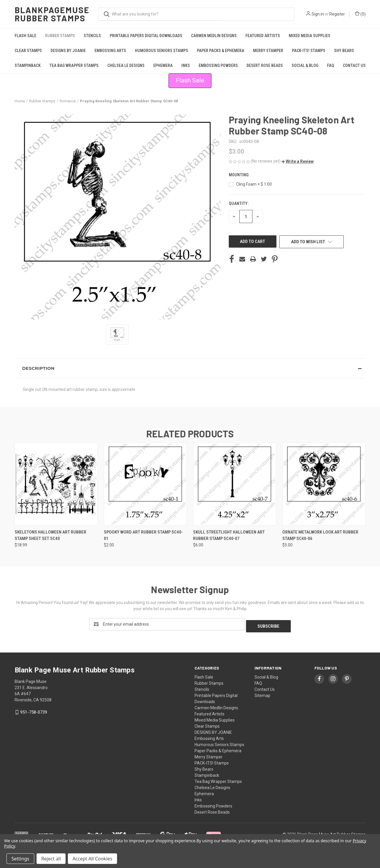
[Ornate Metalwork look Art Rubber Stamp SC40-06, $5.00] (324, 484)
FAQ (331, 65)
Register (337, 14)
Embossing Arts (110, 51)
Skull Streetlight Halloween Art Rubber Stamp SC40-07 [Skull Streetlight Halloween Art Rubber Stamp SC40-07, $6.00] (229, 535)
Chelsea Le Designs (126, 65)
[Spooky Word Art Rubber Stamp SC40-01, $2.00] (145, 484)
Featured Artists (263, 36)
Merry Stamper (268, 51)
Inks (186, 65)
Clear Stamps (28, 51)
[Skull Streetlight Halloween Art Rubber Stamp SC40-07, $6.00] (235, 484)
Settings (20, 859)
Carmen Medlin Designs (214, 36)
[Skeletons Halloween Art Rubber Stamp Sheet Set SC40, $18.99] (56, 484)
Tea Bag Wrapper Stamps (74, 65)
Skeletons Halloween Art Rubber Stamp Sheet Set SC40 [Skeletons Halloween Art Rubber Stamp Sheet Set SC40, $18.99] (50, 535)
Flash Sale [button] (190, 80)
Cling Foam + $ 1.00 (254, 184)
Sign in (318, 14)
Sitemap (262, 693)
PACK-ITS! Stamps (309, 51)
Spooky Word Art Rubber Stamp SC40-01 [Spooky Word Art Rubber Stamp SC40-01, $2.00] (143, 535)
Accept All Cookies (92, 859)
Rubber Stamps (60, 36)
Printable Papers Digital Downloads (146, 36)
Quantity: (239, 203)
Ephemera (163, 65)
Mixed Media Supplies (309, 36)
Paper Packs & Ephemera (221, 51)
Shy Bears (344, 51)
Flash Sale (25, 36)
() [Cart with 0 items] (360, 14)
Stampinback (28, 65)
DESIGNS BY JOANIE (68, 51)
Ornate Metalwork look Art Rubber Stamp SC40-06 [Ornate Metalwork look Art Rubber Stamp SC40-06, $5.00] (320, 535)
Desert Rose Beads (265, 65)
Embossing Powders (218, 65)
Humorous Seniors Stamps (161, 51)
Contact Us (354, 65)
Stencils (92, 36)
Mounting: (239, 175)
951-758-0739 (34, 710)
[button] (298, 161)
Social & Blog (305, 65)
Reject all (51, 859)
